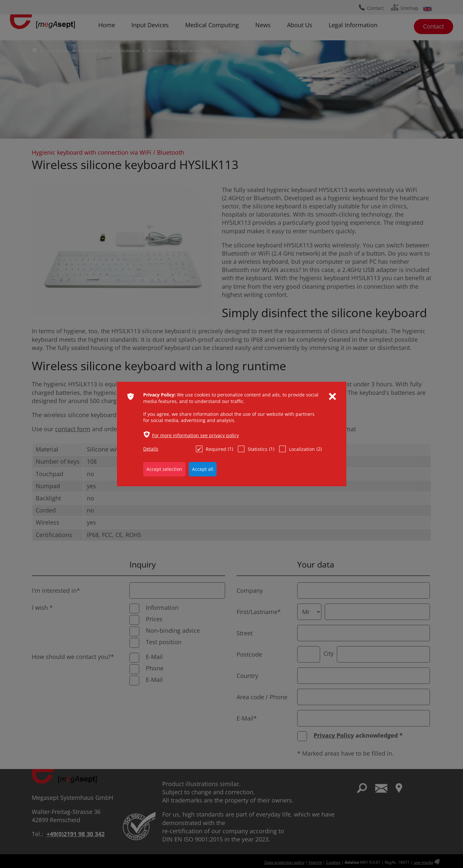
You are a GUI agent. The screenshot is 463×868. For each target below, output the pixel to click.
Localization (300, 449)
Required (214, 449)
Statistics (256, 449)
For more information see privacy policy (195, 435)
